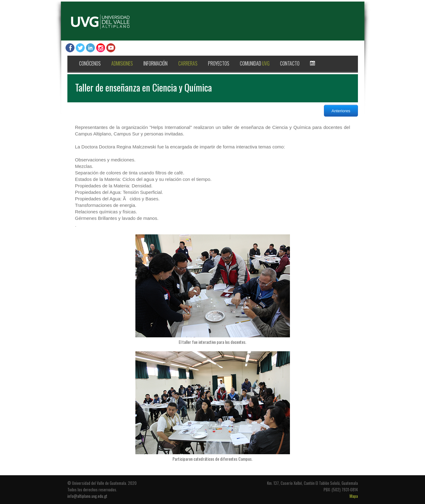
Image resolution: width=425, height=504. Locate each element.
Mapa (354, 496)
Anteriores (341, 111)
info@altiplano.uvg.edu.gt (87, 496)
